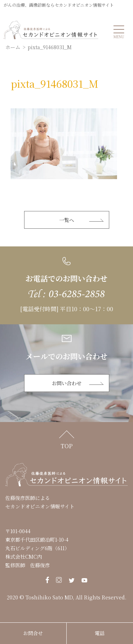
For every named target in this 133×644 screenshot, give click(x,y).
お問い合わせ (67, 383)
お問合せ (33, 633)
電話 (100, 633)
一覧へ (67, 220)
